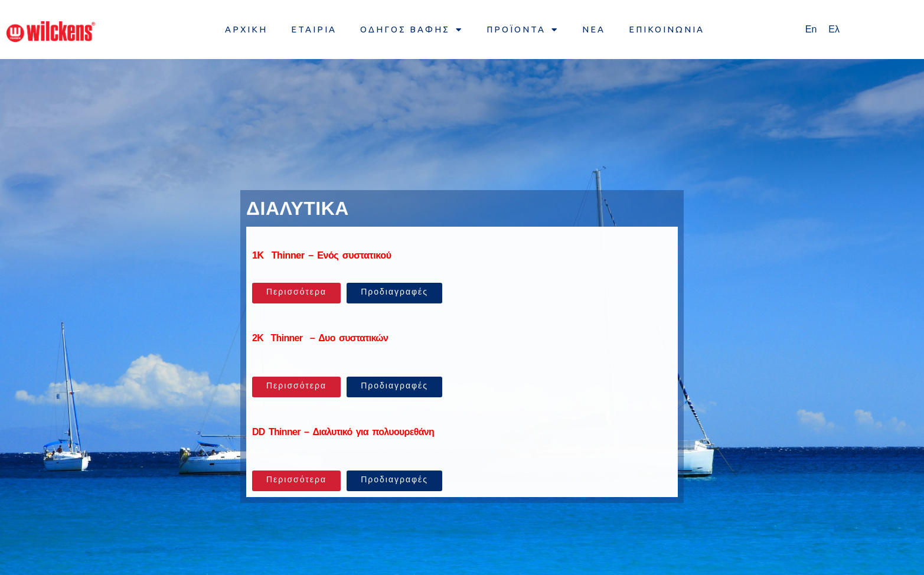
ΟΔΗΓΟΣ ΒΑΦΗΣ (412, 30)
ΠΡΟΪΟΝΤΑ (523, 30)
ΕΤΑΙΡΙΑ (314, 29)
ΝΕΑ (594, 29)
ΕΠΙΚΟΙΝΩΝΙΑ (667, 29)
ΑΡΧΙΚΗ (246, 29)
